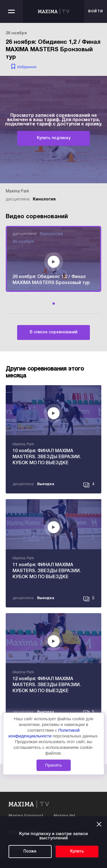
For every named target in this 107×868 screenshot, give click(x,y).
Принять (53, 765)
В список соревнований (53, 332)
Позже (30, 852)
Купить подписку (54, 138)
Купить (77, 852)
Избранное (27, 67)
